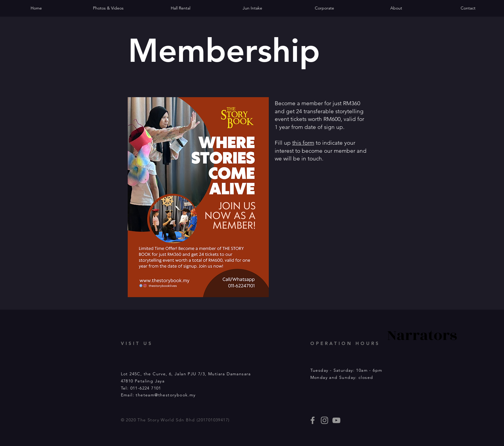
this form (303, 143)
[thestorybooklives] (313, 420)
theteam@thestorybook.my (166, 395)
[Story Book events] (336, 420)
